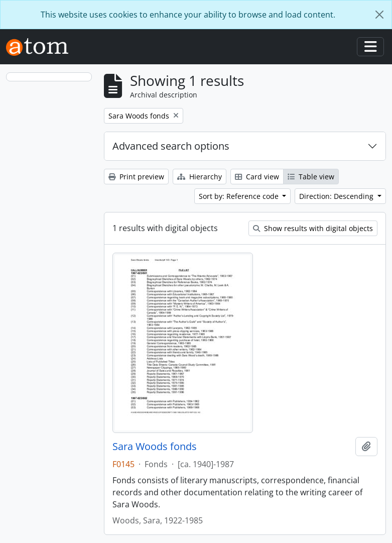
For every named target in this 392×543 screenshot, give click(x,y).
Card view (257, 177)
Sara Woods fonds (155, 447)
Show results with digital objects (313, 228)
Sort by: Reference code (240, 196)
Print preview (136, 177)
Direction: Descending (337, 196)
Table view (311, 177)
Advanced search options (171, 146)
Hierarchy (200, 177)
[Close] (379, 15)
